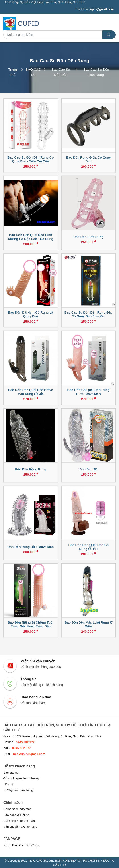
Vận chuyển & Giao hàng (20, 827)
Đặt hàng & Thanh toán (19, 821)
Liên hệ (8, 784)
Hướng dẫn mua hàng (18, 790)
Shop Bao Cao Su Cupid (22, 845)
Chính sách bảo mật (17, 809)
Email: (94, 9)
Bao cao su (11, 773)
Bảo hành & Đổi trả (16, 815)
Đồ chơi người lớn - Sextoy (21, 778)
